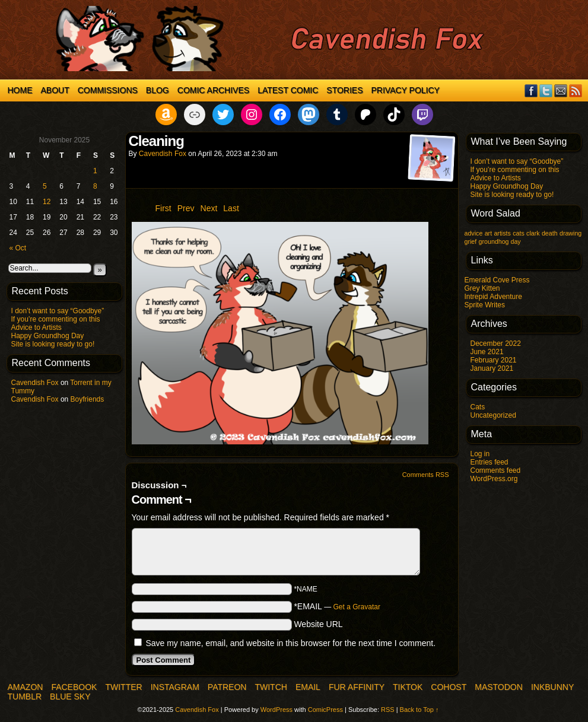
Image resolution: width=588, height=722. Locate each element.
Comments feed (496, 470)
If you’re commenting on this (56, 319)
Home (20, 90)
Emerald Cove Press (497, 280)
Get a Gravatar (357, 607)
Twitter (546, 90)
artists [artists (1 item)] (502, 233)
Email (561, 90)
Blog (158, 90)
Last (231, 208)
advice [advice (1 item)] (474, 233)
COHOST (449, 687)
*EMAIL (337, 606)
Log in (480, 454)
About (55, 90)
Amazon (26, 687)
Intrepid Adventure (493, 297)
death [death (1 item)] (550, 233)
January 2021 (492, 368)
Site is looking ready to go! (53, 344)
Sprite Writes (485, 305)
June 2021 (487, 352)
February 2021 (494, 360)
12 (47, 202)
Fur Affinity (357, 687)
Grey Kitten (482, 288)
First (163, 208)
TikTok (408, 687)
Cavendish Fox (35, 383)
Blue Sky (70, 696)
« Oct (18, 248)
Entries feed (490, 462)
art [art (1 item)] (488, 233)
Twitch (271, 687)
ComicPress (325, 710)
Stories (344, 90)
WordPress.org (494, 479)
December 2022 (496, 343)
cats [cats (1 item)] (519, 233)
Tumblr (25, 696)
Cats (478, 407)
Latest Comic (288, 90)
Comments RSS (426, 475)
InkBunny (552, 687)
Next (209, 208)
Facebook (531, 90)
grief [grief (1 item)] (471, 241)
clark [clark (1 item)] (533, 233)
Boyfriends (88, 399)
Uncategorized (493, 415)
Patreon (227, 687)
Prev (186, 208)
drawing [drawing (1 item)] (570, 233)
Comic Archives (213, 90)
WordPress (276, 710)
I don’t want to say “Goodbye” (58, 311)
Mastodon (499, 687)
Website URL (318, 624)
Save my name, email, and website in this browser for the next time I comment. (290, 643)
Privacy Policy (406, 90)
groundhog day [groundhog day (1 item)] (500, 241)
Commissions (108, 90)
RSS (576, 90)
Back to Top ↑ (419, 710)
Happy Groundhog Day (48, 336)
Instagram (175, 687)
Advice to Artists (36, 327)
